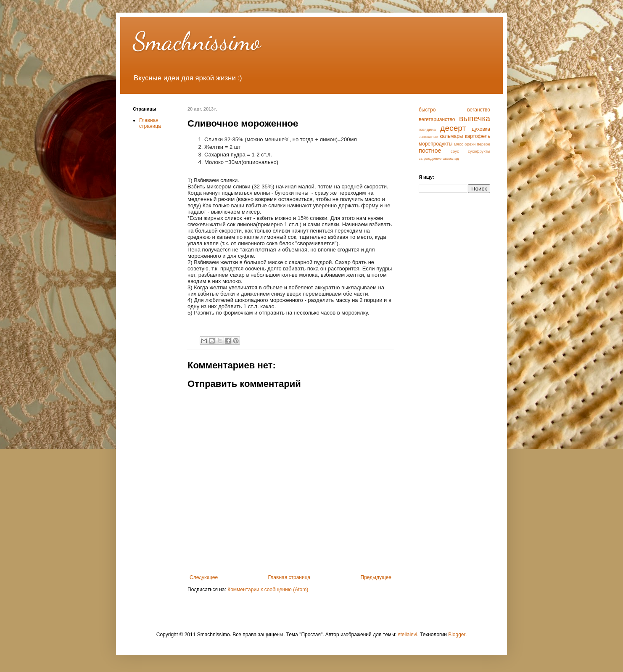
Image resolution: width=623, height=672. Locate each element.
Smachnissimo (197, 41)
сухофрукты (479, 151)
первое (483, 144)
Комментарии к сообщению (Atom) (268, 590)
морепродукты (436, 144)
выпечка (475, 118)
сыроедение (430, 158)
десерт (453, 128)
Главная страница (289, 577)
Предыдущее (376, 577)
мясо (459, 144)
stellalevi (407, 635)
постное (430, 151)
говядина (427, 129)
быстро (427, 110)
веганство (479, 110)
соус (455, 151)
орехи (470, 144)
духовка (481, 129)
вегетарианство (437, 119)
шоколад (451, 158)
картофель (478, 136)
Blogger (457, 635)
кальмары (451, 136)
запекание (428, 136)
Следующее (204, 577)
